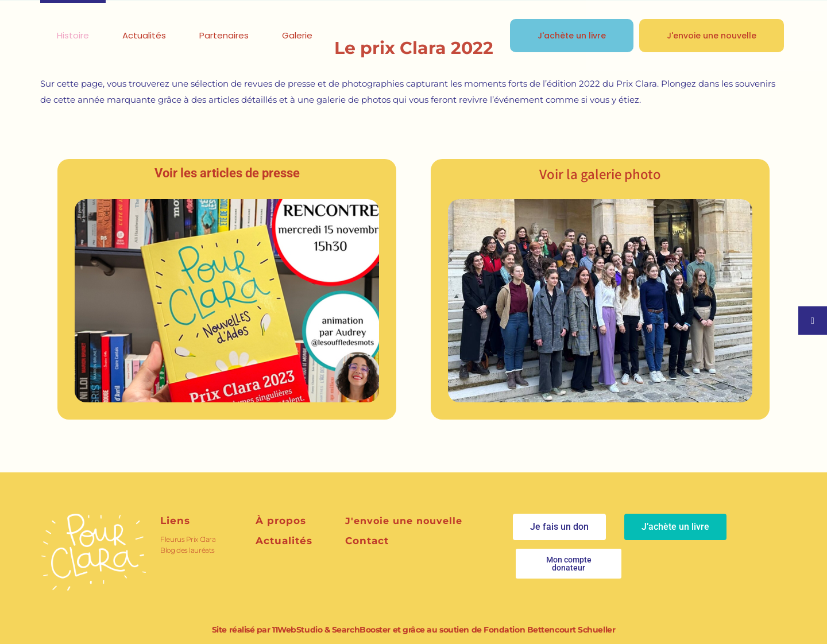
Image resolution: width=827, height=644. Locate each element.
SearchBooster (361, 630)
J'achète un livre (572, 36)
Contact (367, 541)
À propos (281, 521)
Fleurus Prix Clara (188, 539)
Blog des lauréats (187, 550)
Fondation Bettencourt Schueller (549, 630)
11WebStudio (297, 630)
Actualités (284, 541)
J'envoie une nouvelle (712, 36)
